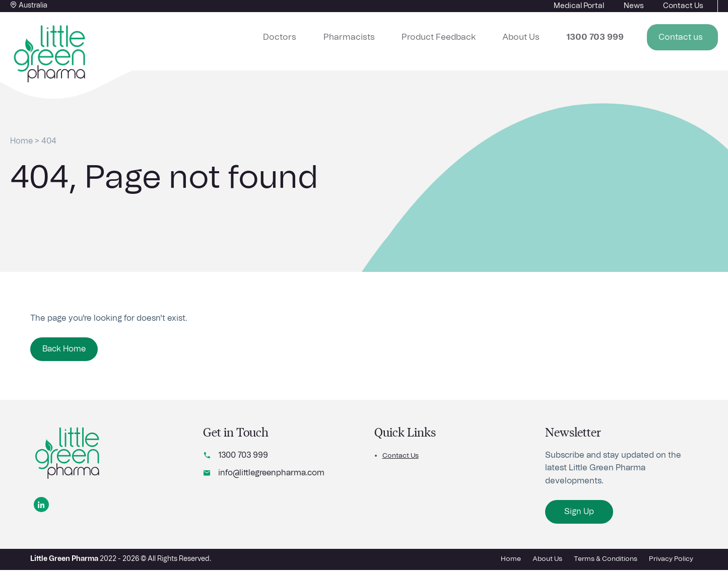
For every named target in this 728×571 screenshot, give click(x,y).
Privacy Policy (671, 560)
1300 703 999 (244, 457)
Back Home (65, 349)
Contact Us (401, 458)
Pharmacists (387, 36)
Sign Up (580, 514)
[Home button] (50, 54)
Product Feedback (466, 36)
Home (22, 141)
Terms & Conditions (605, 560)
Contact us (687, 36)
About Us (539, 36)
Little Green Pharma (64, 560)
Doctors (328, 36)
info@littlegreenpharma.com (272, 475)
